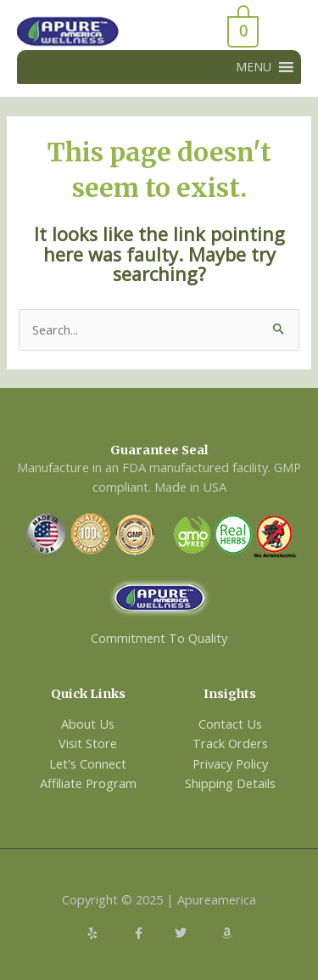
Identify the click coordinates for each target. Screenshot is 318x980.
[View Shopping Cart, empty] (199, 31)
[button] (254, 67)
